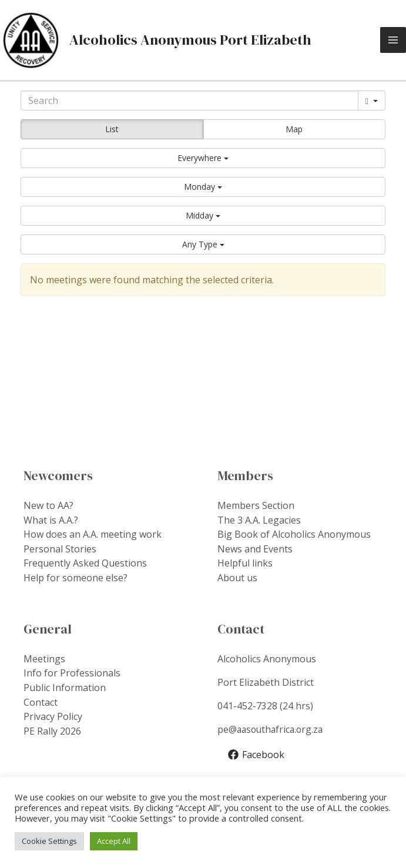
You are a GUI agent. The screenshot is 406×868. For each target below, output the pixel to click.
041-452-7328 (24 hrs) (265, 705)
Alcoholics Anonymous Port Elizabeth (192, 40)
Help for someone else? (76, 577)
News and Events (255, 549)
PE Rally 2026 (52, 728)
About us (237, 577)
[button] (203, 159)
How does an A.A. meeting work (93, 535)
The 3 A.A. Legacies (259, 521)
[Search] (189, 102)
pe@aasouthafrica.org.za (272, 728)
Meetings (44, 658)
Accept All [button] (114, 841)
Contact (41, 700)
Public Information (65, 686)
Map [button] (294, 130)
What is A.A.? (51, 521)
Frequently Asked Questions (85, 563)
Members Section (256, 507)
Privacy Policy (53, 714)
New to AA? (48, 507)
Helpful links (245, 563)
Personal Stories (60, 549)
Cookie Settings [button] (49, 841)
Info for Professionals (72, 672)
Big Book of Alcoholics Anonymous (294, 535)
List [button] (112, 130)
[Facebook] (256, 753)
